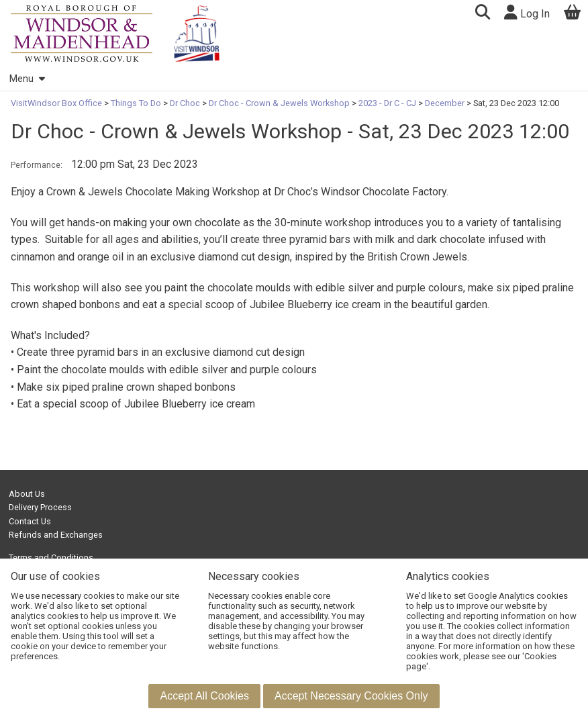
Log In (527, 12)
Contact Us (30, 521)
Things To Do (136, 103)
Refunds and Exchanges (56, 535)
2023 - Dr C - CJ (387, 103)
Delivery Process (40, 507)
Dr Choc (185, 103)
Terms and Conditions (51, 558)
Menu (27, 79)
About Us (27, 494)
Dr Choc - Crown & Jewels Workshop (279, 103)
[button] (482, 14)
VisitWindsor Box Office (57, 103)
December (445, 103)
